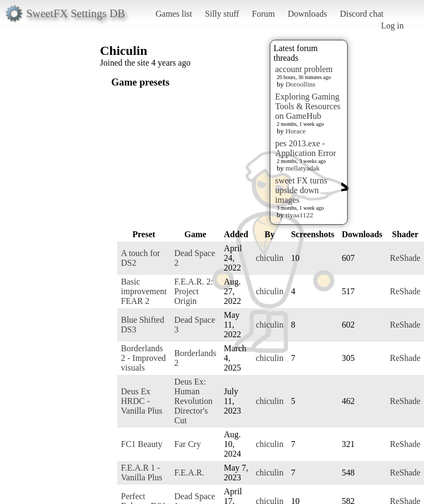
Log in (392, 26)
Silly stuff (222, 14)
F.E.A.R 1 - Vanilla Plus (142, 473)
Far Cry (187, 444)
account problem (304, 69)
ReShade (405, 258)
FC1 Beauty (142, 444)
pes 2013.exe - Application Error (306, 148)
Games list (174, 14)
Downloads (307, 14)
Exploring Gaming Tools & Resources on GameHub (308, 106)
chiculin (270, 258)
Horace (296, 131)
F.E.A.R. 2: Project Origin (193, 291)
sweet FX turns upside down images (301, 190)
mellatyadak (303, 168)
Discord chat (361, 14)
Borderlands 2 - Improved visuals (143, 358)
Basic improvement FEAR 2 (144, 291)
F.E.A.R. (189, 473)
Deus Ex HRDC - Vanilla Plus (142, 401)
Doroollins (300, 84)
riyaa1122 (299, 215)
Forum (264, 14)
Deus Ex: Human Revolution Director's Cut (193, 401)
